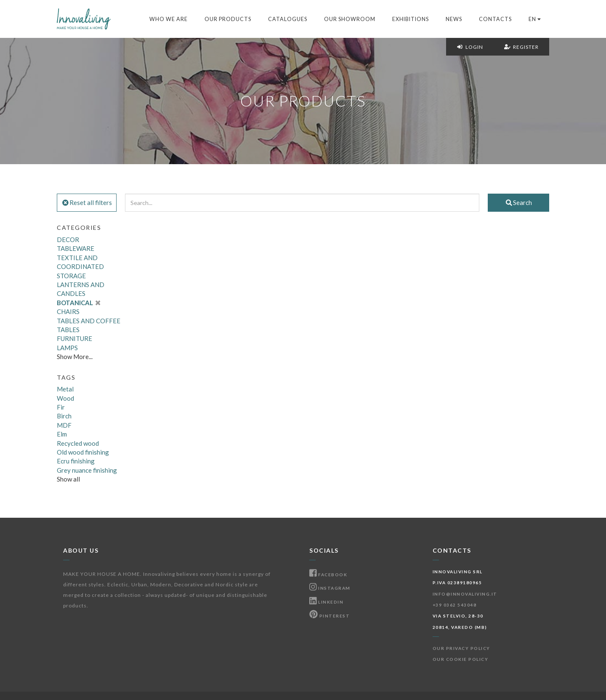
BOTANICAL (78, 303)
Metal (65, 389)
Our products (228, 19)
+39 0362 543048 (455, 605)
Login (470, 47)
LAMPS (67, 348)
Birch (64, 416)
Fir (61, 407)
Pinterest (330, 616)
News (454, 19)
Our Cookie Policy (461, 659)
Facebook (328, 575)
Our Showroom (350, 19)
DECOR (68, 240)
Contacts (495, 19)
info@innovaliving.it (465, 594)
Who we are (169, 19)
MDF (64, 425)
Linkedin (326, 602)
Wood (65, 398)
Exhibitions (411, 19)
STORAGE (71, 276)
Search (518, 202)
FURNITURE (74, 338)
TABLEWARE (76, 248)
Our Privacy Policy (461, 648)
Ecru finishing (76, 461)
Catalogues (288, 19)
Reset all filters (87, 202)
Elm (62, 434)
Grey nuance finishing (87, 470)
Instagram (330, 588)
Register (521, 47)
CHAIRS (68, 311)
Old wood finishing (83, 452)
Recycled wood (78, 443)
